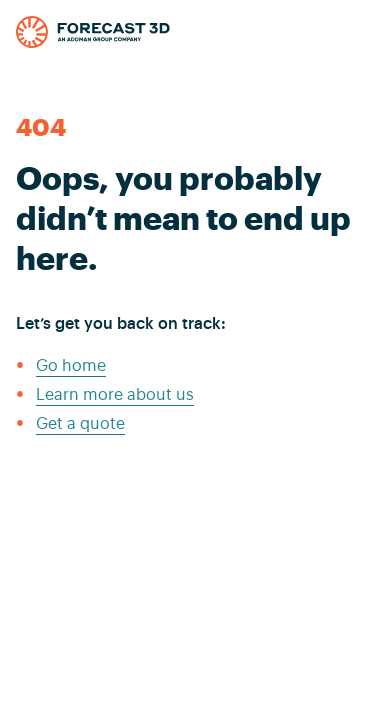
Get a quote (80, 424)
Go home (71, 366)
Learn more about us (115, 395)
